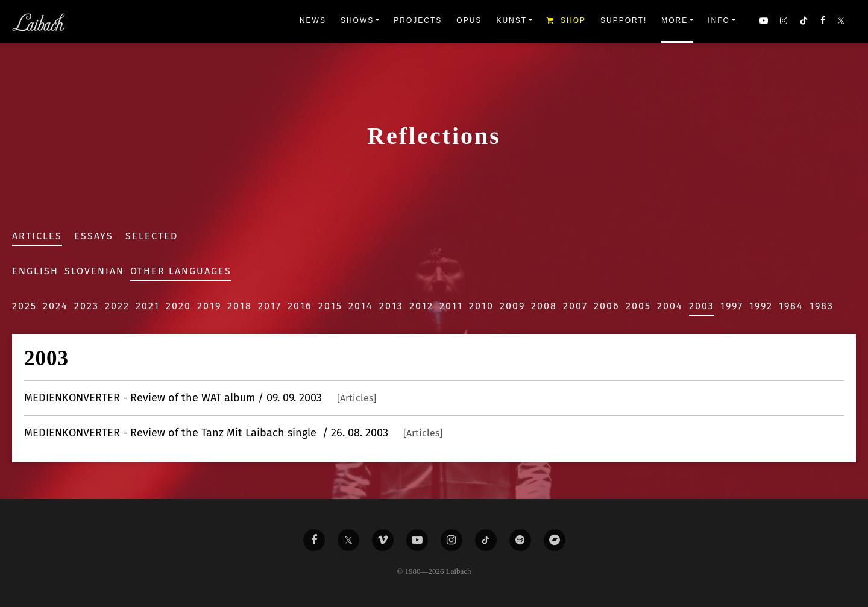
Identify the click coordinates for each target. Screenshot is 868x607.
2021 (148, 306)
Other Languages (181, 271)
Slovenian (94, 271)
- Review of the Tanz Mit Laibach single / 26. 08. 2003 (233, 433)
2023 (86, 306)
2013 (391, 306)
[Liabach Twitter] (348, 540)
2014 (361, 306)
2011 (451, 306)
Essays (94, 236)
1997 (732, 306)
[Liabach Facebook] (314, 540)
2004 (670, 306)
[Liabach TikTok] (486, 540)
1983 (822, 306)
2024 (55, 306)
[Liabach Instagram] (451, 540)
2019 (209, 306)
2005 (638, 306)
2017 (270, 306)
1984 (791, 306)
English (35, 271)
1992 (761, 306)
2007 (575, 306)
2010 (481, 306)
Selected (152, 236)
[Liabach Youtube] (417, 540)
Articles (37, 236)
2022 (117, 306)
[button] (842, 22)
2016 (300, 306)
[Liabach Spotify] (520, 540)
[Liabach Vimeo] (383, 540)
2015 (330, 306)
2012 (421, 306)
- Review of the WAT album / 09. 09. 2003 (200, 398)
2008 (544, 306)
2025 (24, 306)
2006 (607, 306)
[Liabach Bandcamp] (555, 540)
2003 (702, 306)
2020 (178, 306)
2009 (512, 306)
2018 (240, 306)
